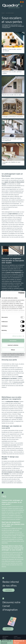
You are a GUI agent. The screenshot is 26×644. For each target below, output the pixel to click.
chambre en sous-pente (10, 445)
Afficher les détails (17, 336)
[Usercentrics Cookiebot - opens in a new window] (19, 293)
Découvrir (8, 629)
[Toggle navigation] (22, 6)
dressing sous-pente (19, 382)
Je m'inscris (9, 590)
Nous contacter (17, 638)
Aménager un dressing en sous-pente (13, 117)
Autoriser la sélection (13, 345)
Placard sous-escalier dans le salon (12, 95)
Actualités (5, 639)
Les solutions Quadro (10, 13)
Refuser (13, 350)
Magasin (4, 638)
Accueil (3, 13)
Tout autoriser (13, 341)
